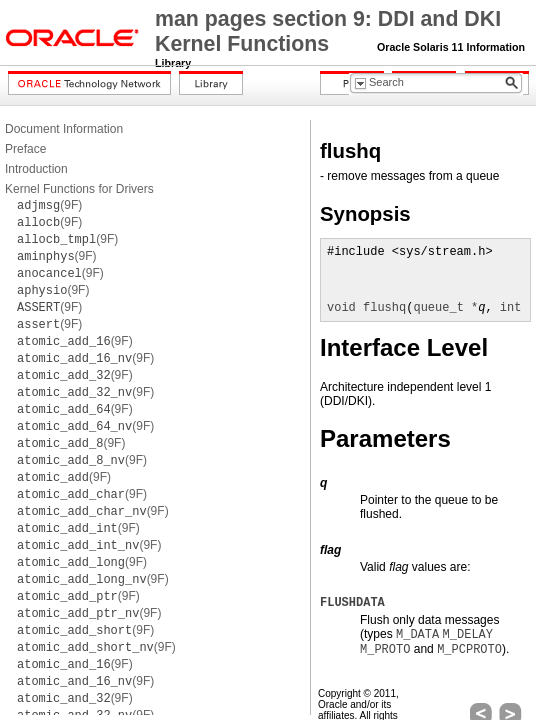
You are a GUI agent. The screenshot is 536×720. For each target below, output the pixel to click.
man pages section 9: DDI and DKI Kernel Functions (328, 31)
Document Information (64, 129)
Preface (25, 149)
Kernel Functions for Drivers (79, 189)
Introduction (36, 169)
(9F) (49, 205)
